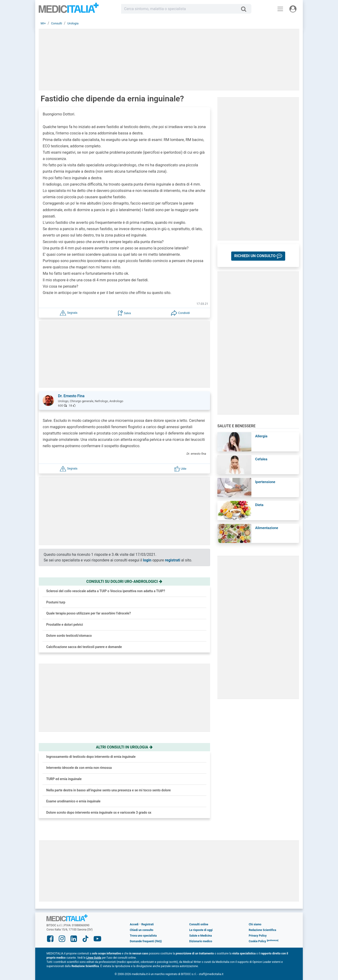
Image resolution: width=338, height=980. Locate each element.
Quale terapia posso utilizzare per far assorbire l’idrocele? (89, 613)
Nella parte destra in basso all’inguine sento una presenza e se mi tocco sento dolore (108, 790)
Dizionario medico (201, 941)
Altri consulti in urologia (125, 747)
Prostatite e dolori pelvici (65, 625)
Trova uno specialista (143, 936)
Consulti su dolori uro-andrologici (124, 582)
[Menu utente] (293, 9)
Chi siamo (255, 924)
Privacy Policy (258, 936)
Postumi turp (56, 602)
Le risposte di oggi (201, 930)
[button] (69, 313)
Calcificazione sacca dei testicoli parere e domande (84, 647)
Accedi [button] (134, 924)
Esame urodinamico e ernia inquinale (73, 801)
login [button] (147, 560)
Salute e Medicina (200, 936)
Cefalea (261, 459)
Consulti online (199, 924)
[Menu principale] (280, 9)
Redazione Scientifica (263, 930)
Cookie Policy (257, 941)
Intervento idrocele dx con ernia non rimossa (79, 768)
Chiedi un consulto (142, 930)
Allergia (261, 436)
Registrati (147, 924)
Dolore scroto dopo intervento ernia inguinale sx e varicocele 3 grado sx (99, 812)
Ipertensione (265, 482)
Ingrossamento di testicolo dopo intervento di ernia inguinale (91, 757)
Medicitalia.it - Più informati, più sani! (69, 10)
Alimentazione (267, 528)
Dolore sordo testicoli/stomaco (69, 636)
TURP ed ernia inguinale (64, 779)
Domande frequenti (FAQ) (146, 941)
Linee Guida (94, 958)
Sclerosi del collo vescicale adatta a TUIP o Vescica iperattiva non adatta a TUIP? (106, 591)
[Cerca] (245, 9)
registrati (173, 560)
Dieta (259, 505)
